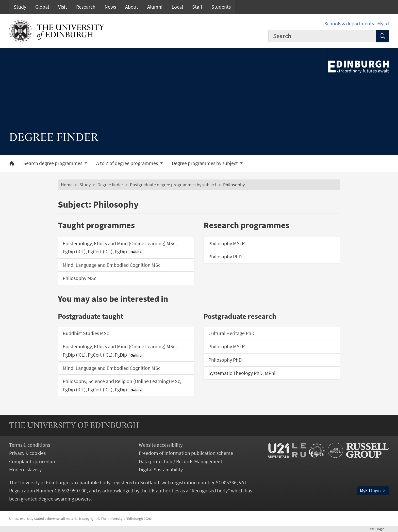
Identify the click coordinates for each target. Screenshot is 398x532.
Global (42, 7)
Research (86, 7)
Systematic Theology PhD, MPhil (243, 373)
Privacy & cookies (27, 453)
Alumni (155, 7)
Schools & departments (349, 24)
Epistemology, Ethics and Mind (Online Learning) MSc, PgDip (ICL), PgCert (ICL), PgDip (120, 248)
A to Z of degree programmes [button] (128, 163)
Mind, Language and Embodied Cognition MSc (112, 265)
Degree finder (110, 185)
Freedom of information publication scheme (186, 453)
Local (177, 7)
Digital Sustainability (161, 470)
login (379, 529)
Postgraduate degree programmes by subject (173, 185)
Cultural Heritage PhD (231, 333)
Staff (197, 7)
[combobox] (322, 36)
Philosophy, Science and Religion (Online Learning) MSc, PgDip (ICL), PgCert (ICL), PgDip (122, 386)
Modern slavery (25, 470)
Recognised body (210, 491)
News (110, 7)
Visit (63, 7)
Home (67, 185)
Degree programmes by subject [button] (205, 163)
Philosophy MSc (79, 278)
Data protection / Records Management (181, 461)
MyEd (383, 24)
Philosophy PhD (225, 257)
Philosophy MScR (227, 243)
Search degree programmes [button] (53, 163)
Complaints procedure (33, 461)
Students (221, 7)
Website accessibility (161, 445)
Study (20, 7)
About (132, 7)
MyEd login (373, 491)
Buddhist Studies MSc (86, 333)
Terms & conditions (30, 445)
